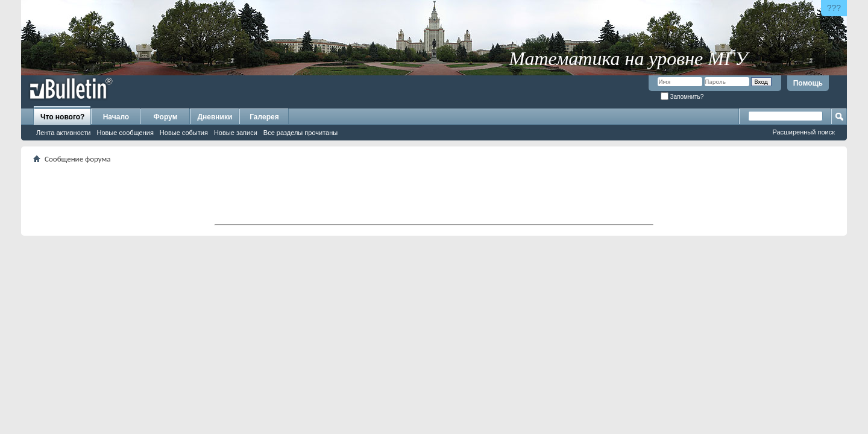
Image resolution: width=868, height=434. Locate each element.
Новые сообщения (125, 133)
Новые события (184, 133)
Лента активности (63, 133)
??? (834, 8)
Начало (116, 117)
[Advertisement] (434, 193)
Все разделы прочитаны (300, 133)
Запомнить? (682, 97)
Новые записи (236, 133)
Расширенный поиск (804, 132)
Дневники (215, 117)
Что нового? (62, 117)
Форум (165, 117)
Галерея (264, 117)
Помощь (808, 83)
